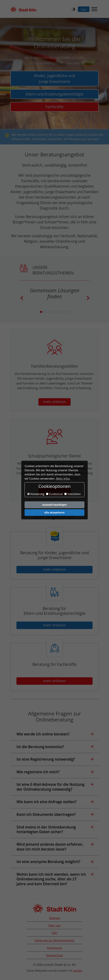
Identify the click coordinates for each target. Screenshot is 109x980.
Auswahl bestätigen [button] (54, 505)
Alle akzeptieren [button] (55, 512)
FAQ (54, 933)
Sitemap (54, 918)
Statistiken (73, 494)
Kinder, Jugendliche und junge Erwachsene (55, 78)
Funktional (54, 494)
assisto (78, 971)
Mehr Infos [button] (63, 479)
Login (84, 9)
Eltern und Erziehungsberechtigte (55, 94)
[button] (54, 734)
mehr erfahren (54, 402)
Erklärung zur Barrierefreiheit (55, 940)
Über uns (54, 925)
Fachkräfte (54, 107)
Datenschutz (54, 955)
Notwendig (36, 494)
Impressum (55, 948)
